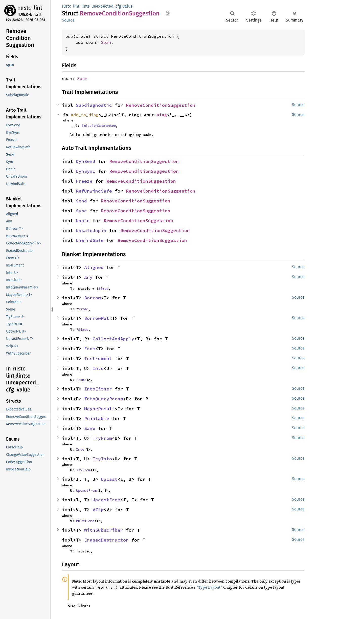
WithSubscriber (104, 530)
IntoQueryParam (104, 399)
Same (90, 428)
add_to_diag (85, 115)
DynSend (86, 161)
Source (68, 20)
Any (88, 277)
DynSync (86, 171)
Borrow (93, 298)
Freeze (84, 181)
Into (98, 368)
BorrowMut (97, 318)
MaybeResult (99, 409)
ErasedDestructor (106, 540)
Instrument (98, 358)
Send (81, 201)
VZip (98, 510)
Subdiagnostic (94, 105)
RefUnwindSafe (94, 191)
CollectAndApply (113, 339)
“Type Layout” (209, 587)
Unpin (83, 221)
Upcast (109, 479)
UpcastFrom (86, 490)
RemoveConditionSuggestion (161, 105)
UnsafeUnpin (91, 230)
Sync (81, 211)
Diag (162, 115)
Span (106, 42)
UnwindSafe (90, 240)
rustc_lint (30, 8)
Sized (103, 288)
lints (85, 6)
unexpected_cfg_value (112, 6)
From (90, 349)
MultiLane (85, 521)
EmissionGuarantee (99, 126)
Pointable (97, 418)
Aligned (94, 267)
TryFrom (102, 438)
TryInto (102, 459)
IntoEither (98, 389)
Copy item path (168, 13)
